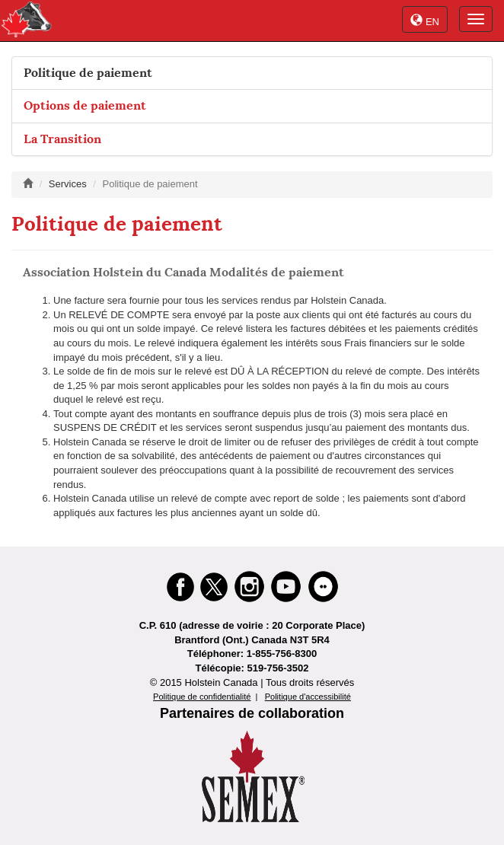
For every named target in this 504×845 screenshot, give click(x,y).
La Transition (62, 139)
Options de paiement (85, 105)
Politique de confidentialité (202, 697)
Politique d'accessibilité (308, 697)
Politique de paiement (88, 73)
